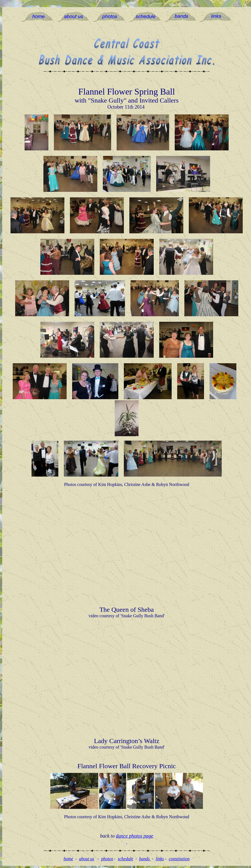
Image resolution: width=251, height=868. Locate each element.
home (68, 859)
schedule (125, 859)
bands (145, 859)
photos (107, 859)
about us (87, 859)
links (160, 859)
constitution (179, 859)
